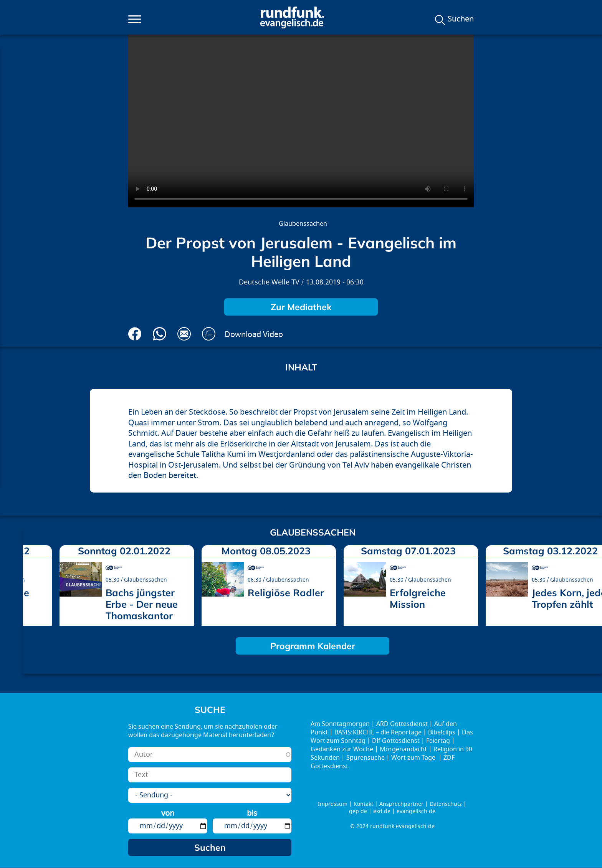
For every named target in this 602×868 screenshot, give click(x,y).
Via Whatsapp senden (160, 334)
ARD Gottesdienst (402, 724)
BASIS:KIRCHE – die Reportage (378, 732)
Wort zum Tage (414, 758)
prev (32, 583)
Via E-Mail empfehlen (184, 334)
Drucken (209, 334)
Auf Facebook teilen (135, 334)
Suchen (461, 19)
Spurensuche (365, 758)
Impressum (333, 804)
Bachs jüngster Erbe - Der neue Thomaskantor (142, 604)
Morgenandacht (403, 749)
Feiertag (438, 741)
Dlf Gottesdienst (396, 741)
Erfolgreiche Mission (418, 598)
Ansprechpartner (401, 804)
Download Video (254, 335)
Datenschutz (446, 804)
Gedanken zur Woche (342, 749)
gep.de (358, 811)
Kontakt (363, 804)
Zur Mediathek (301, 307)
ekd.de (382, 811)
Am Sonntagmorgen (340, 724)
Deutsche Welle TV (269, 282)
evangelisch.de (416, 811)
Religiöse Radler (286, 593)
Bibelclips (442, 732)
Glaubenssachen (303, 224)
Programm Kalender (313, 646)
